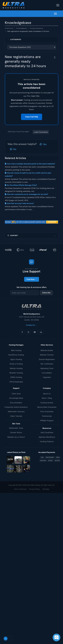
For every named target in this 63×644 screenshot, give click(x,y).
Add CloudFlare (47, 432)
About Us (47, 394)
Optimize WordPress (47, 437)
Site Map (46, 489)
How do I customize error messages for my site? (26, 194)
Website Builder (47, 350)
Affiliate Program (47, 420)
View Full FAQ (32, 117)
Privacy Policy (35, 489)
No (13, 149)
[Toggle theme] (8, 639)
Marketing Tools (47, 368)
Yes (43, 144)
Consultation (47, 373)
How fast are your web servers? (19, 203)
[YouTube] (35, 332)
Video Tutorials (16, 416)
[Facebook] (22, 332)
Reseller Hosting (16, 373)
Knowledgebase (22, 28)
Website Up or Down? (16, 437)
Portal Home (9, 28)
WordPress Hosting (16, 355)
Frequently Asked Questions (16, 407)
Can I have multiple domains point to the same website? (30, 164)
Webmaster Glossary (16, 411)
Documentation (16, 403)
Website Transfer (47, 355)
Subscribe (46, 293)
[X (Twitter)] (28, 332)
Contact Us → (31, 325)
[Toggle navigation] (58, 5)
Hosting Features (47, 441)
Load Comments (41, 132)
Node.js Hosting (16, 364)
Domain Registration (47, 359)
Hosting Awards (47, 403)
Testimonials (47, 416)
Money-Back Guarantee (47, 407)
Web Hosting (16, 350)
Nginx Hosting (16, 359)
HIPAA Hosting (16, 377)
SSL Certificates (47, 364)
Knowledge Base (16, 398)
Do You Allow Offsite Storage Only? (21, 185)
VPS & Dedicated (16, 382)
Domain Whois (16, 432)
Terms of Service (20, 489)
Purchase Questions (37, 28)
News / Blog (47, 398)
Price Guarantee (47, 411)
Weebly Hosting (16, 368)
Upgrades (47, 377)
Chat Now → (32, 279)
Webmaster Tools (16, 428)
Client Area (16, 394)
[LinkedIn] (41, 332)
